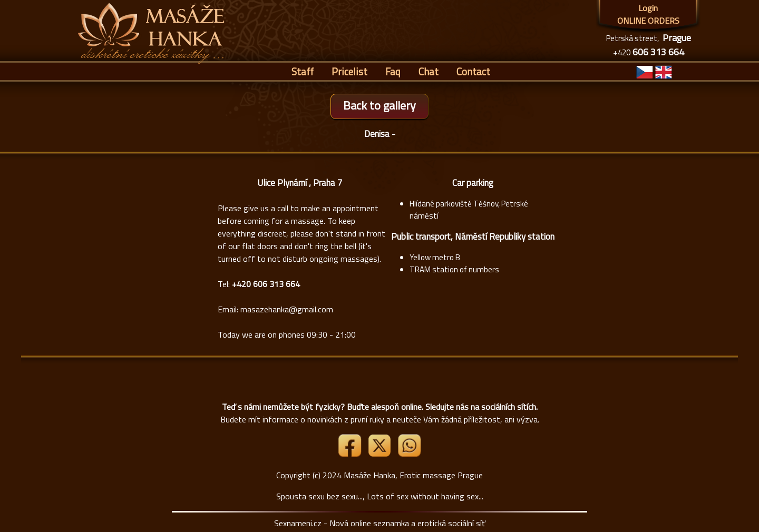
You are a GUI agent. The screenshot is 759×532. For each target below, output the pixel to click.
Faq (393, 71)
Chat (429, 71)
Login (648, 8)
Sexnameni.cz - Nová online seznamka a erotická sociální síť (380, 523)
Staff (303, 71)
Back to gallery (379, 105)
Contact (473, 71)
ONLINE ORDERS (648, 21)
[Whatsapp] (409, 454)
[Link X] (381, 454)
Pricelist (349, 71)
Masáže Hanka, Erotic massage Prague (413, 475)
